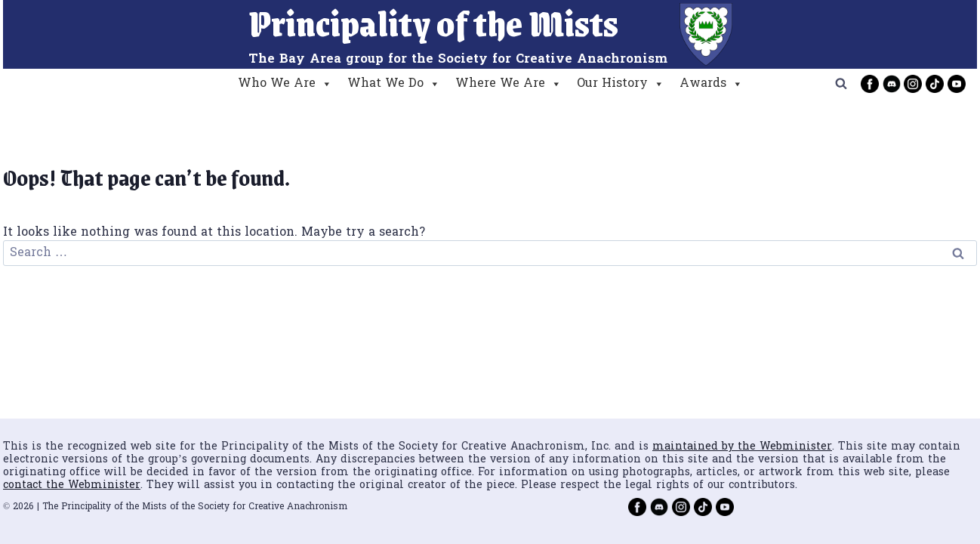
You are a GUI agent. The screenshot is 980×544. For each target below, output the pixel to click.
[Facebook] (870, 84)
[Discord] (892, 84)
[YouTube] (957, 84)
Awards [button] (711, 84)
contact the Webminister (72, 485)
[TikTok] (935, 84)
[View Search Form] (841, 84)
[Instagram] (913, 84)
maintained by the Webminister (742, 447)
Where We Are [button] (508, 84)
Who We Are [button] (285, 84)
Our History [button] (621, 84)
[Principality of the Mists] (490, 34)
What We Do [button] (394, 84)
